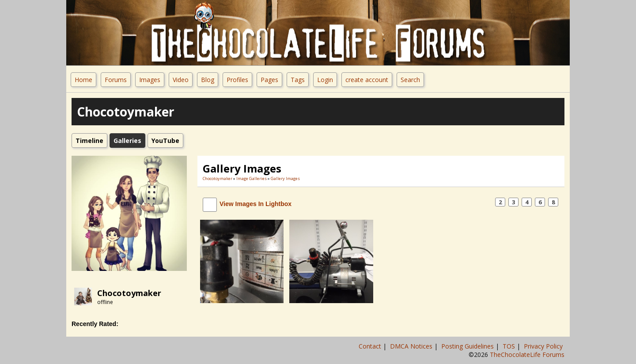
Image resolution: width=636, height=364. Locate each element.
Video (181, 80)
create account (367, 80)
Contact (371, 346)
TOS (510, 346)
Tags (298, 80)
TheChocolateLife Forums (527, 355)
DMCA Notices (412, 346)
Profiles (237, 80)
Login (325, 80)
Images (150, 80)
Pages (269, 80)
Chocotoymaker (129, 293)
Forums (116, 80)
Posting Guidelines (468, 346)
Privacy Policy (544, 346)
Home (83, 80)
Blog (208, 80)
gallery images (285, 178)
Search (410, 80)
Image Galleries (252, 178)
